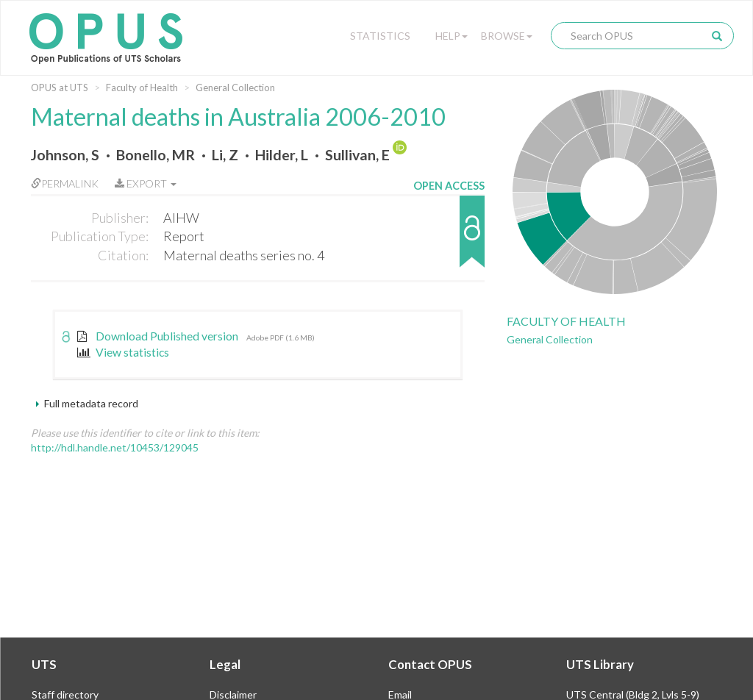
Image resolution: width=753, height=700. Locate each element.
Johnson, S (65, 155)
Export (146, 183)
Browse (507, 36)
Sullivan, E (357, 155)
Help (452, 36)
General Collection (235, 87)
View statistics (123, 352)
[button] (449, 239)
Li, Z (225, 155)
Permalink (65, 183)
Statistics (380, 36)
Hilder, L (282, 155)
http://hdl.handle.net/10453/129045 (115, 447)
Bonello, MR (156, 155)
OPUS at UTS (60, 87)
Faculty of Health (142, 87)
